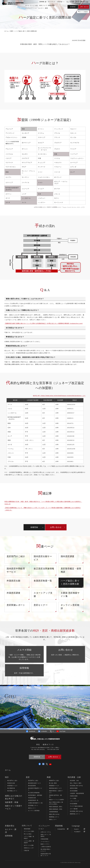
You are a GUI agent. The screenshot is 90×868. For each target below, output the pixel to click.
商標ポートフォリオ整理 (57, 800)
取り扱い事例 (53, 783)
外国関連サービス (12, 786)
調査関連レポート (75, 814)
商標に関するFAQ (54, 814)
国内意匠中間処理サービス (16, 570)
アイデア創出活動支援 (76, 806)
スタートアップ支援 (43, 595)
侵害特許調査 (74, 788)
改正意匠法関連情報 (44, 569)
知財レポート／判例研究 (46, 835)
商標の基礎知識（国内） (56, 807)
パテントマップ (74, 801)
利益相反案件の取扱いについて (46, 855)
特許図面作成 (11, 788)
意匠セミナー (41, 605)
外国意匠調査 (14, 593)
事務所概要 (27, 829)
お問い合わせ (84, 7)
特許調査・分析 (74, 781)
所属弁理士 (10, 826)
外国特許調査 (74, 796)
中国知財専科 (63, 829)
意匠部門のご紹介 (16, 556)
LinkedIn (43, 731)
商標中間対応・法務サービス (56, 792)
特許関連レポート (12, 791)
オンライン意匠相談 (70, 607)
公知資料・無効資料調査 (77, 793)
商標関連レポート (54, 817)
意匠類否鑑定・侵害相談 (71, 570)
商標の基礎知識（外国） (56, 809)
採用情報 (43, 2)
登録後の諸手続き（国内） (55, 796)
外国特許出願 (11, 783)
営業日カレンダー (29, 848)
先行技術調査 (74, 791)
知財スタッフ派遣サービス (14, 807)
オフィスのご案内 (29, 831)
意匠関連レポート (16, 605)
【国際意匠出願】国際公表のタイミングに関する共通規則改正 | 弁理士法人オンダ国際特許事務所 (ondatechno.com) (44, 323)
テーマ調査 (73, 798)
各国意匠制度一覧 (43, 581)
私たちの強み (28, 834)
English (80, 829)
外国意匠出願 (14, 581)
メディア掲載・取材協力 (29, 837)
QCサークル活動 (29, 845)
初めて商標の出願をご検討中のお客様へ (56, 803)
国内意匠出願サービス (43, 558)
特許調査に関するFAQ (76, 786)
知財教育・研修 (12, 802)
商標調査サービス (54, 786)
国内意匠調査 (68, 556)
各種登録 (73, 7)
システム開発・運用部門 (29, 842)
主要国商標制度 (54, 812)
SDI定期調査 (74, 804)
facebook (31, 731)
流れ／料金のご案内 (76, 783)
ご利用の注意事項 (46, 847)
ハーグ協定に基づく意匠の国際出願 (70, 582)
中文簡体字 (80, 832)
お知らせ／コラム (46, 832)
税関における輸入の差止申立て (14, 797)
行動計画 (26, 850)
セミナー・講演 (11, 831)
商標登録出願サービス (55, 788)
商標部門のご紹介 (54, 781)
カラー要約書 (74, 809)
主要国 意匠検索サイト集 (70, 595)
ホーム (8, 770)
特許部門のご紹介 (12, 781)
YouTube (61, 731)
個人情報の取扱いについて (46, 850)
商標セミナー (53, 819)
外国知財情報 (45, 839)
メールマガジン (45, 842)
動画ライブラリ (45, 844)
